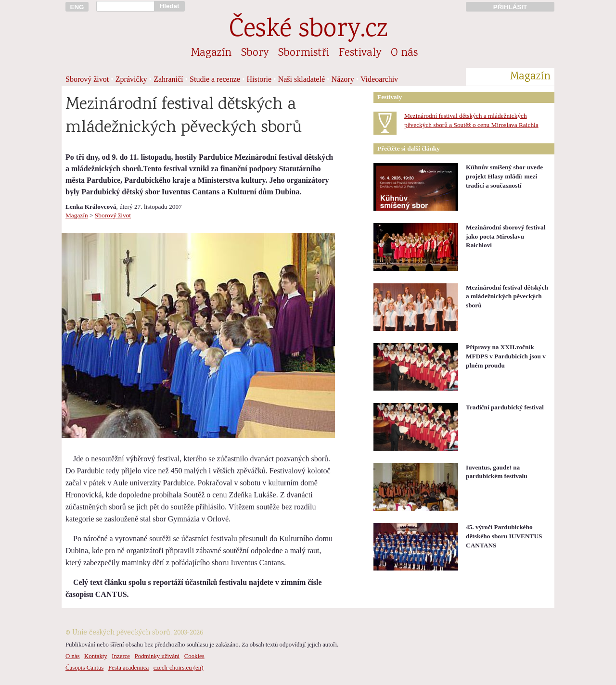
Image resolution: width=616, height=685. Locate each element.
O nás (404, 53)
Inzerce (121, 656)
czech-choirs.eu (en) (179, 668)
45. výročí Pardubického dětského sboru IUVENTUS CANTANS (504, 536)
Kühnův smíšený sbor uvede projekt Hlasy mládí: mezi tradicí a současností (504, 176)
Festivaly (360, 53)
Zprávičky (131, 79)
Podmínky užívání (157, 656)
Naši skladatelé (302, 79)
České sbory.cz (308, 31)
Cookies (194, 656)
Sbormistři (304, 53)
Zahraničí (168, 79)
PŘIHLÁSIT (510, 7)
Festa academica (128, 668)
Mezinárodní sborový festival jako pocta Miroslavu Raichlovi (506, 236)
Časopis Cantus (84, 668)
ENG (77, 7)
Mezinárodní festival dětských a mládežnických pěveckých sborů (507, 296)
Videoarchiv (379, 79)
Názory (343, 79)
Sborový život (87, 79)
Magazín (211, 53)
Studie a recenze (215, 79)
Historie (259, 79)
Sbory (255, 53)
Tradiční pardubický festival (505, 407)
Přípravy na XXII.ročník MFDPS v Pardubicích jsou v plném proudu (506, 356)
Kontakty (96, 656)
